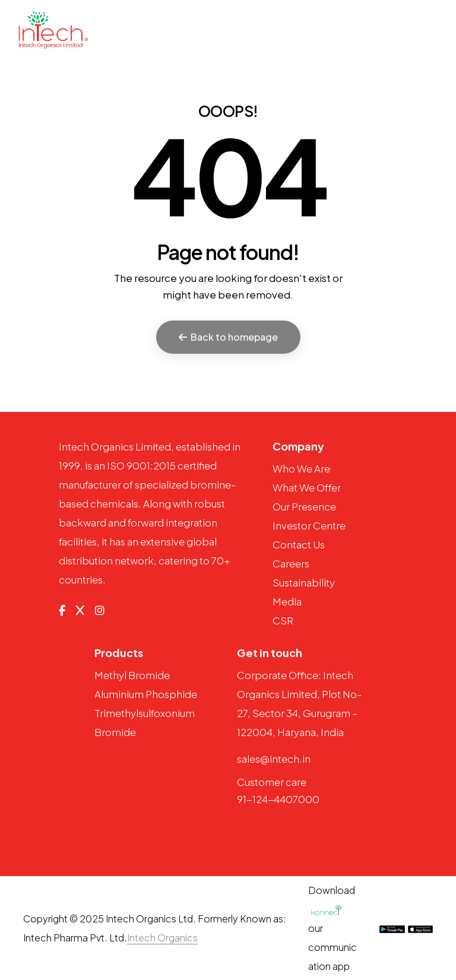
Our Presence (304, 506)
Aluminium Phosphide (146, 694)
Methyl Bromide (132, 675)
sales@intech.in (274, 759)
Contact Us (299, 544)
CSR (283, 620)
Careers (291, 563)
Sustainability (304, 582)
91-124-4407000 (278, 799)
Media (287, 601)
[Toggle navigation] (432, 29)
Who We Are (301, 468)
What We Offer (307, 487)
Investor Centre (309, 525)
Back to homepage (228, 337)
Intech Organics (162, 938)
